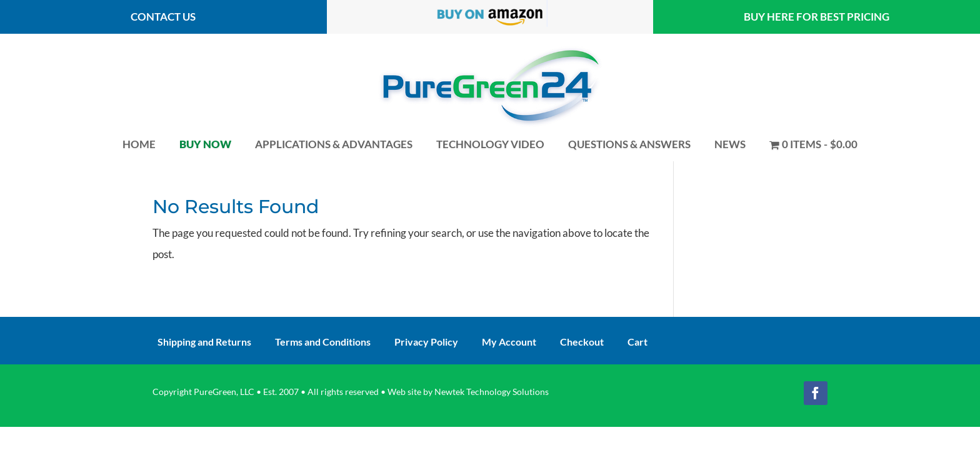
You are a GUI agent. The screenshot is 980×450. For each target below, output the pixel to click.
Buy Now (205, 144)
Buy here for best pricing (817, 17)
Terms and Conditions (323, 342)
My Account (509, 342)
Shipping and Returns (204, 342)
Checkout (582, 342)
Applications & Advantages (334, 144)
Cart (637, 342)
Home (139, 144)
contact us (163, 17)
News (730, 144)
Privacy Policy (426, 342)
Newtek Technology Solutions (492, 392)
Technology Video (490, 144)
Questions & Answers (629, 144)
